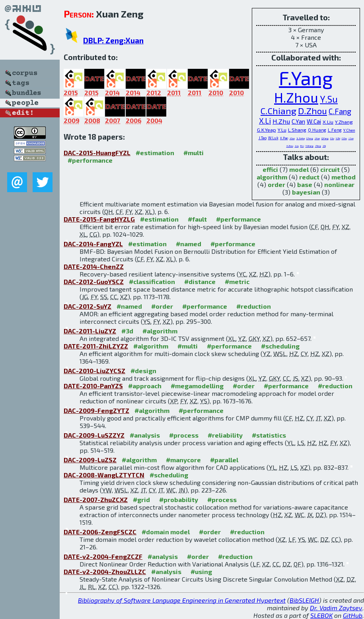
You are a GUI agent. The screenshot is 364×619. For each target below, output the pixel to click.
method (344, 177)
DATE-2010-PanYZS (93, 386)
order (276, 184)
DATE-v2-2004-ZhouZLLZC (105, 571)
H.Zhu (281, 121)
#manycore (183, 460)
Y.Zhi (338, 138)
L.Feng (335, 130)
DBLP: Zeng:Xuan (113, 40)
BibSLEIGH (304, 600)
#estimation (155, 153)
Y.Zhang (344, 122)
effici (270, 169)
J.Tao (263, 138)
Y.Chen (349, 130)
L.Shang (297, 130)
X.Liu (328, 122)
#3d (127, 331)
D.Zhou (312, 111)
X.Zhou (290, 146)
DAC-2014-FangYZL (93, 244)
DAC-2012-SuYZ (88, 306)
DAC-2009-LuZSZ (90, 460)
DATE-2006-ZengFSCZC (100, 532)
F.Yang (306, 78)
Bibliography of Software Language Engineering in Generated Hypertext (182, 600)
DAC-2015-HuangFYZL (97, 153)
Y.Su (329, 99)
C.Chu (344, 138)
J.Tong (318, 146)
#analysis (145, 435)
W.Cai (314, 121)
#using (201, 571)
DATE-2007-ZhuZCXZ (96, 499)
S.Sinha (301, 138)
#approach (145, 386)
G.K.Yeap (267, 130)
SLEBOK (321, 615)
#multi (194, 153)
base (305, 184)
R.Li (302, 146)
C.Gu (332, 138)
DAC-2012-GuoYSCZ (94, 281)
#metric (237, 281)
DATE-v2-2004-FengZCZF (103, 556)
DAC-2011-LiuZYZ (90, 331)
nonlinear (339, 184)
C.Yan (298, 121)
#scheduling (280, 346)
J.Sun (351, 138)
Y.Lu (282, 130)
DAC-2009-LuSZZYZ (94, 435)
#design (143, 371)
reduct (309, 177)
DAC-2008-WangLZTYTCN (104, 475)
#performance (90, 160)
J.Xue (317, 138)
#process (184, 435)
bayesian (306, 192)
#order (162, 306)
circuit (330, 169)
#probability (179, 499)
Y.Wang (309, 146)
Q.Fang (325, 138)
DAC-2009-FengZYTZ (96, 410)
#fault (197, 219)
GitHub (353, 615)
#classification (152, 281)
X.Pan (284, 138)
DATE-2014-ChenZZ (94, 266)
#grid (141, 499)
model (299, 169)
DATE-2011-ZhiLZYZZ (96, 346)
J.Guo (292, 138)
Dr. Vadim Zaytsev (336, 608)
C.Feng (310, 138)
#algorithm (160, 331)
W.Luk (273, 138)
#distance (200, 281)
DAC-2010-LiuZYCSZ (94, 371)
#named (189, 244)
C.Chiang (278, 111)
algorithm (272, 177)
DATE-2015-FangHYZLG (99, 219)
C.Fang (340, 111)
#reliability (225, 435)
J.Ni (324, 146)
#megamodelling (197, 386)
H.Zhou (296, 97)
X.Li (265, 121)
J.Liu (297, 146)
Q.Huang (317, 130)
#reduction (254, 306)
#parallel (224, 460)
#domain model (166, 532)
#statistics (269, 435)
